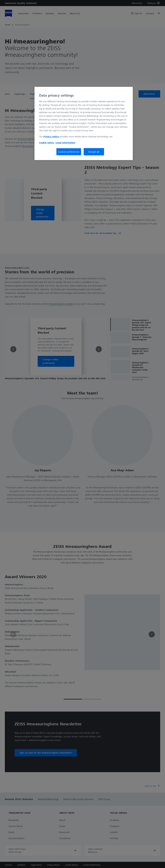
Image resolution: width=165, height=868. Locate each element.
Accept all (94, 152)
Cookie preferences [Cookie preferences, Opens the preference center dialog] (69, 152)
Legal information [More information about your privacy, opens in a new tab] (65, 142)
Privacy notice (51, 136)
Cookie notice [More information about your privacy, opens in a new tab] (47, 142)
